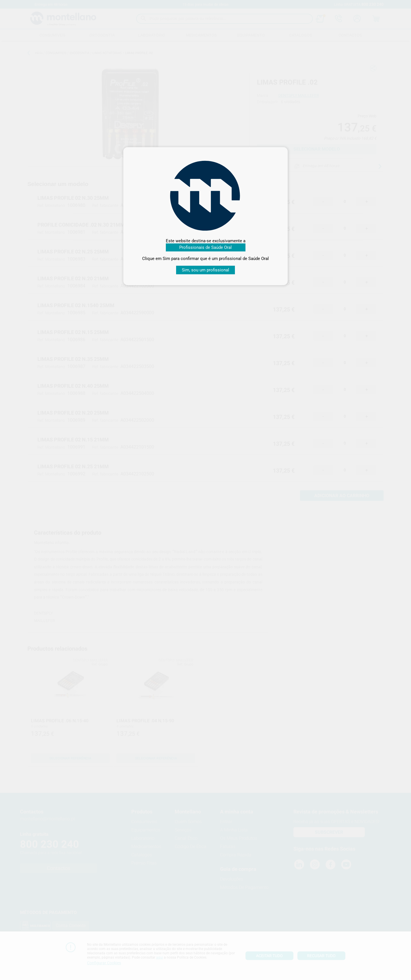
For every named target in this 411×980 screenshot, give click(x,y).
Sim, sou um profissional (205, 270)
